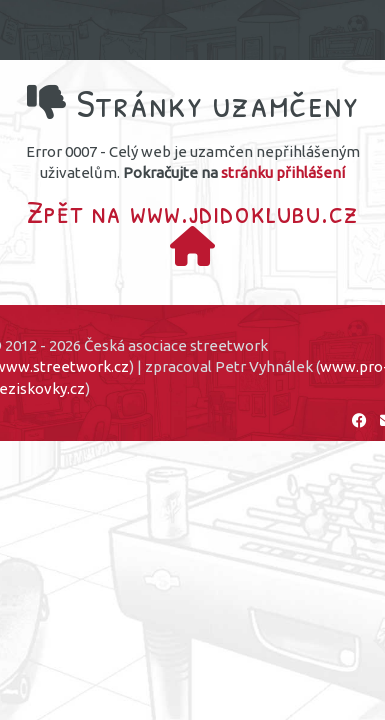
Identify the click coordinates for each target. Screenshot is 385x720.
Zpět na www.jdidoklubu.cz (193, 218)
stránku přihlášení (283, 172)
